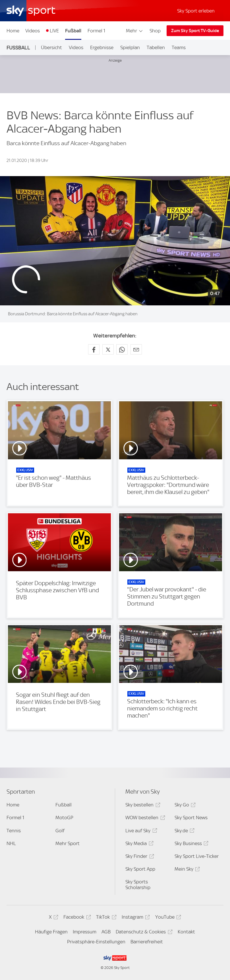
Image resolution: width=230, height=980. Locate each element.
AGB (106, 932)
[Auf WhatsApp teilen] (122, 349)
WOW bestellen (144, 819)
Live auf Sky (140, 832)
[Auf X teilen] (108, 349)
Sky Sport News (191, 818)
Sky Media (138, 844)
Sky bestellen (142, 806)
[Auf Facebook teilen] (94, 349)
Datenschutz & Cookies (143, 933)
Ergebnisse (102, 47)
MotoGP (64, 818)
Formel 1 (96, 31)
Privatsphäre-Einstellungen (96, 942)
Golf (60, 831)
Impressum (85, 932)
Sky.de (184, 832)
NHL (11, 843)
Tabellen (156, 47)
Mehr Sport (68, 843)
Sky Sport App (140, 869)
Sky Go (184, 806)
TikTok (105, 918)
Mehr (135, 31)
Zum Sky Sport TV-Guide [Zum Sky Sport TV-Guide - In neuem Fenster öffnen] (195, 31)
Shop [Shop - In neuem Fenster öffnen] (155, 31)
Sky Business (191, 844)
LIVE (54, 31)
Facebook (76, 918)
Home (13, 31)
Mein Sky (186, 870)
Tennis (14, 831)
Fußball (73, 31)
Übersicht (51, 47)
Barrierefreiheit (147, 942)
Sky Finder (139, 857)
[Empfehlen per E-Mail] (136, 349)
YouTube (167, 918)
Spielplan (130, 47)
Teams (179, 47)
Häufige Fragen (51, 932)
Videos (33, 31)
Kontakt (186, 932)
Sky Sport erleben (196, 11)
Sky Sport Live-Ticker (197, 856)
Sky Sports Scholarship (138, 885)
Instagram (135, 918)
